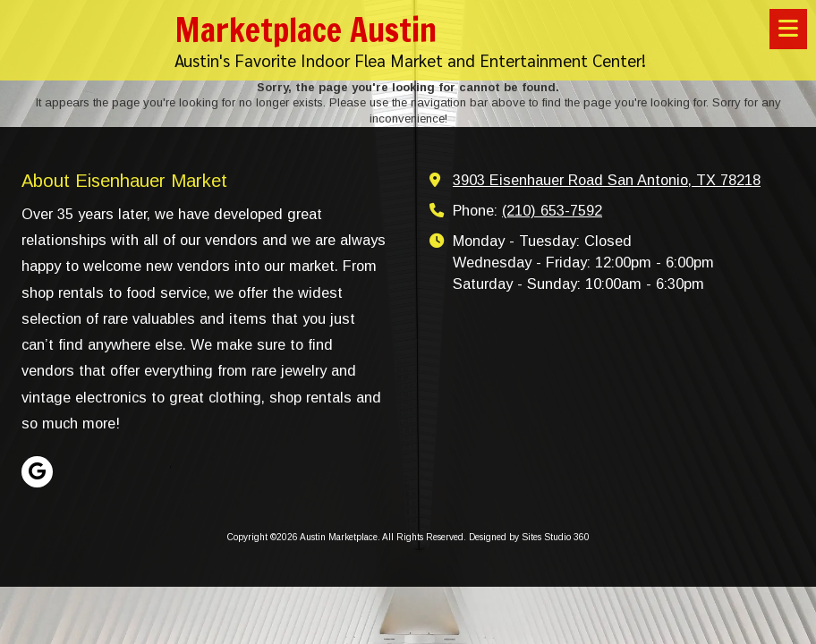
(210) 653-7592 (552, 210)
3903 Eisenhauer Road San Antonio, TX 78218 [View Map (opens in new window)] (607, 180)
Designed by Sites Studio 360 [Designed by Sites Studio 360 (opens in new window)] (529, 537)
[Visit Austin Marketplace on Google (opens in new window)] (37, 472)
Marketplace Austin (306, 30)
